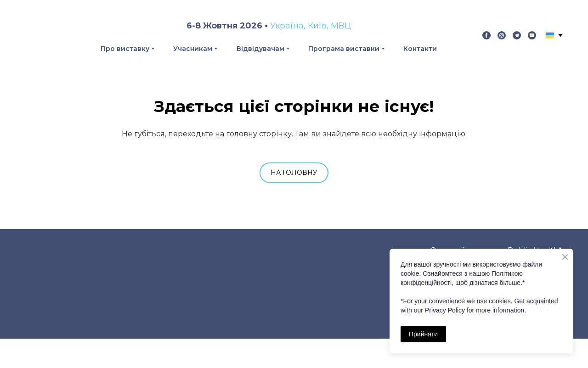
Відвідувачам (260, 49)
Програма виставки (344, 49)
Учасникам (193, 49)
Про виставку (125, 49)
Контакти (420, 49)
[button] (486, 35)
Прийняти (423, 334)
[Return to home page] (43, 35)
